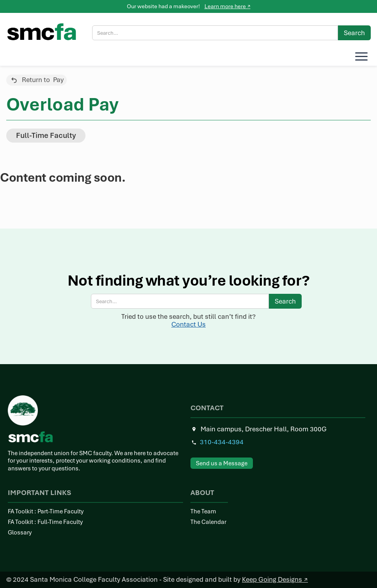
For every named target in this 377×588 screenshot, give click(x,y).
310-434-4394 (222, 442)
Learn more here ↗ (228, 6)
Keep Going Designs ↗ (275, 579)
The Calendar (208, 522)
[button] (360, 56)
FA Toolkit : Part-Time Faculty (46, 512)
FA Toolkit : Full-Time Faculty (45, 522)
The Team (203, 512)
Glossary (20, 533)
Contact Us (188, 324)
